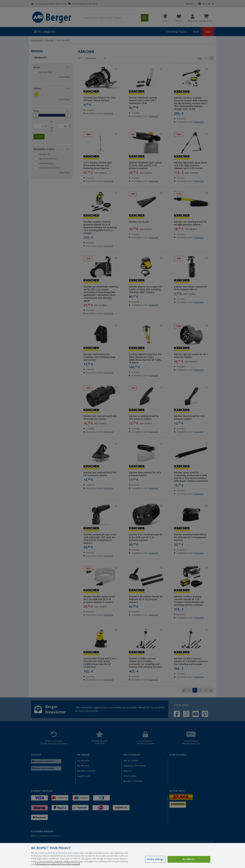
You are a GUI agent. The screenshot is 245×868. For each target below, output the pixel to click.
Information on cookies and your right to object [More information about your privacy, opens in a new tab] (57, 864)
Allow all (189, 859)
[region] (122, 856)
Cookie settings (155, 859)
